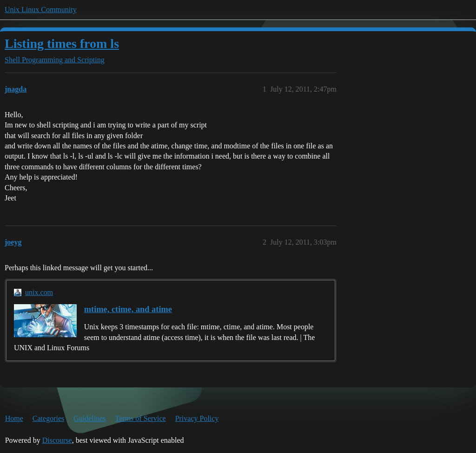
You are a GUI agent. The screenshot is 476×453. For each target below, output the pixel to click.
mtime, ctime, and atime (128, 309)
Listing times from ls (62, 43)
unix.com (39, 292)
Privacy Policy (197, 418)
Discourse (57, 440)
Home (14, 418)
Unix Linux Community (41, 10)
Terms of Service (141, 418)
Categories (48, 418)
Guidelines (89, 418)
